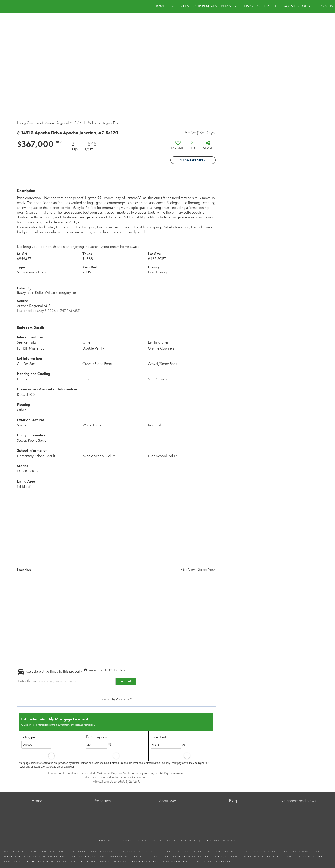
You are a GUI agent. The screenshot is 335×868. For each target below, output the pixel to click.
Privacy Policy (136, 840)
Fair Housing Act (54, 862)
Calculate (126, 681)
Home (160, 6)
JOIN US (326, 6)
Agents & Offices (300, 6)
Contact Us (268, 6)
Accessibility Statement (176, 840)
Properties (179, 6)
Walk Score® (124, 699)
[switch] (178, 147)
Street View (207, 570)
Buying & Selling (237, 6)
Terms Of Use (107, 840)
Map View (188, 570)
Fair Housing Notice (221, 840)
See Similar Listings (193, 160)
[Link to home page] (5, 6)
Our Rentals (205, 6)
